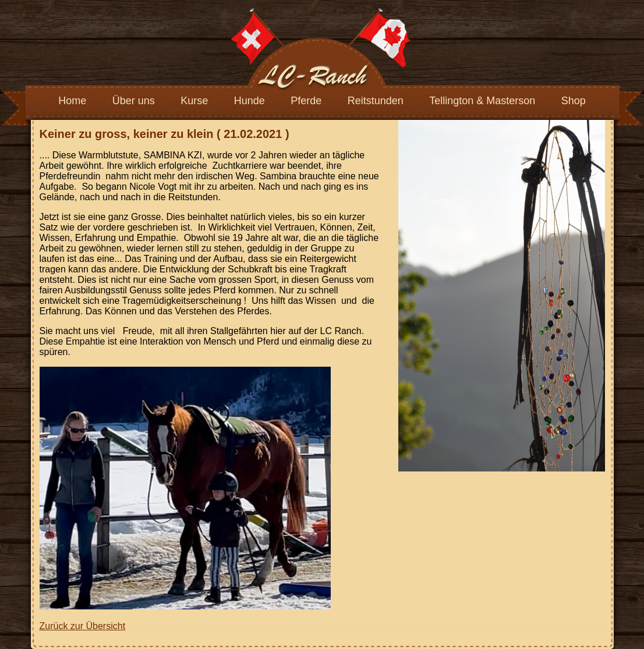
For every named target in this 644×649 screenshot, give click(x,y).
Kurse (194, 101)
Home (72, 101)
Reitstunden (376, 101)
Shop (574, 101)
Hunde (250, 101)
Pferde (306, 101)
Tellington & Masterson (482, 101)
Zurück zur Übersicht (83, 626)
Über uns (134, 101)
